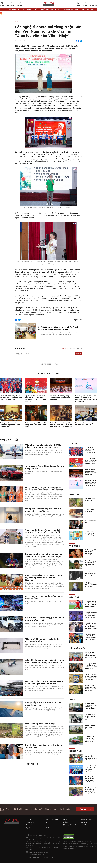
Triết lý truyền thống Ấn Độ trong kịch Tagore (91, 585)
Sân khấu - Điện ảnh (79, 9)
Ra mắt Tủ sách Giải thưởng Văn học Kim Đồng (90, 533)
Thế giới (37, 9)
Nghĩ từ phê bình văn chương (90, 510)
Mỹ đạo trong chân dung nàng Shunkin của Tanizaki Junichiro (91, 552)
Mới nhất (73, 348)
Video (73, 700)
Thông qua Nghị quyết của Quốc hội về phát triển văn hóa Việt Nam (10, 425)
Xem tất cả (65, 349)
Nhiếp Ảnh (45, 9)
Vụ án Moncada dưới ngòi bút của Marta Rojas (90, 574)
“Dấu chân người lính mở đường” (40, 724)
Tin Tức (6, 9)
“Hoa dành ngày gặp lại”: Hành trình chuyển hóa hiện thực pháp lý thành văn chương (90, 656)
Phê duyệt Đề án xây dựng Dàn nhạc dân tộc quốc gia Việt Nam (60, 398)
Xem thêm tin (33, 764)
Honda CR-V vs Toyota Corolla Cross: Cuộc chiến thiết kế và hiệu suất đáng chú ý (90, 740)
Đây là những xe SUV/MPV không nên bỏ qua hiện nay (90, 717)
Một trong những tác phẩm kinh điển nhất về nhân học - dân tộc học (91, 688)
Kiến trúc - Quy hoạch (18, 9)
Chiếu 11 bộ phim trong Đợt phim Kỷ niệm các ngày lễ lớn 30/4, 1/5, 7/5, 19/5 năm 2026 (61, 425)
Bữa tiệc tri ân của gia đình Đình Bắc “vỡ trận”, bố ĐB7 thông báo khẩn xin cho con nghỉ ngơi (90, 638)
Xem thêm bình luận (49, 364)
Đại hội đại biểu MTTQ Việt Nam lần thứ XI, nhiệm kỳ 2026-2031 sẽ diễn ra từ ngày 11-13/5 (36, 398)
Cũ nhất (80, 348)
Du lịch (60, 9)
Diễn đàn (48, 828)
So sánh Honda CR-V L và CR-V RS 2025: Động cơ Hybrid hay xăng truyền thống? (91, 707)
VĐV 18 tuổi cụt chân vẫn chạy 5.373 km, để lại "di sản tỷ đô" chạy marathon (44, 446)
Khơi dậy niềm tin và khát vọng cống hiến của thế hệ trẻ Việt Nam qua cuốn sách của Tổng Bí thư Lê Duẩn (91, 679)
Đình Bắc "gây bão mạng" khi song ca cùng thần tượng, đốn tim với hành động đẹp (91, 615)
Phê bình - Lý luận (87, 819)
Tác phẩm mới (77, 648)
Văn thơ (30, 9)
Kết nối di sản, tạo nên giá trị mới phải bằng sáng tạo (86, 424)
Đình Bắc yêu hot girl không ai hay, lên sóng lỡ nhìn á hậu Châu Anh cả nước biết (90, 626)
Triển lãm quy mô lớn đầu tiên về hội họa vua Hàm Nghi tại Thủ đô (36, 425)
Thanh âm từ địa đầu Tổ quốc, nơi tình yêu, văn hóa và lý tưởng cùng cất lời (43, 531)
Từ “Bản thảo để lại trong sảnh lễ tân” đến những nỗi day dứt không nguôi (91, 666)
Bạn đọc (90, 9)
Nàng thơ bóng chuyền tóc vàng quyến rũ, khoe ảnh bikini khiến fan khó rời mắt (44, 489)
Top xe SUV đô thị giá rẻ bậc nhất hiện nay (90, 727)
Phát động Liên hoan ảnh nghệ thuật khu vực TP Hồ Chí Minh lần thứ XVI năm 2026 (90, 780)
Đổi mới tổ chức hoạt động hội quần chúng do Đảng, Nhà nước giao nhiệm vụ (11, 398)
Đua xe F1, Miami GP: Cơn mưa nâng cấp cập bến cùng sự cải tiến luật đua (44, 682)
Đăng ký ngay (85, 809)
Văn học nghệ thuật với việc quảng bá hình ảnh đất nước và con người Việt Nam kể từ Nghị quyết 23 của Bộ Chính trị (91, 760)
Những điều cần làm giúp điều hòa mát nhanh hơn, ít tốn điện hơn (43, 510)
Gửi (78, 354)
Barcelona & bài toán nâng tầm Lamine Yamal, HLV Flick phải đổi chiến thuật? (44, 555)
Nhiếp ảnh (76, 751)
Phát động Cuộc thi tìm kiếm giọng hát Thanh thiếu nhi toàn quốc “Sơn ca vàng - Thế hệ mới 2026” (86, 398)
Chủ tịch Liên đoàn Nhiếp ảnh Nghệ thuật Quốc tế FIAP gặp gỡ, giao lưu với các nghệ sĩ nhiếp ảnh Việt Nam (91, 771)
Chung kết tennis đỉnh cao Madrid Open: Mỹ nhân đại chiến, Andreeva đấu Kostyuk (44, 578)
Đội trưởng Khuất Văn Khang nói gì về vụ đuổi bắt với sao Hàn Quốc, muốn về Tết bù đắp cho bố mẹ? (90, 605)
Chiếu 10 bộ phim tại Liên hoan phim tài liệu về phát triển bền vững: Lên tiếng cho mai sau (58, 328)
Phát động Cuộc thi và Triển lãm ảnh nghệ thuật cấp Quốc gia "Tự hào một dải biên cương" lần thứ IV (91, 792)
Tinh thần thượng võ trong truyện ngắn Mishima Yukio (90, 563)
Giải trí (74, 597)
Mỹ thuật (53, 9)
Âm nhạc (67, 9)
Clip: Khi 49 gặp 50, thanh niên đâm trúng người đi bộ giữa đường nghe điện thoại (45, 661)
